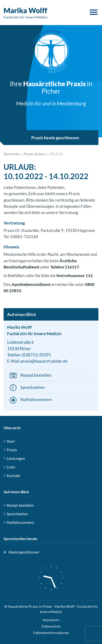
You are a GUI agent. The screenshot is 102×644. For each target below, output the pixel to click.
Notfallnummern (36, 399)
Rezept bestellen (36, 375)
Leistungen (16, 458)
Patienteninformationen (51, 633)
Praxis (12, 450)
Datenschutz (51, 626)
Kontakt (13, 475)
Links (11, 467)
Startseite (12, 154)
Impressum (51, 620)
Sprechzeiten (32, 387)
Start (11, 441)
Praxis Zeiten (34, 154)
